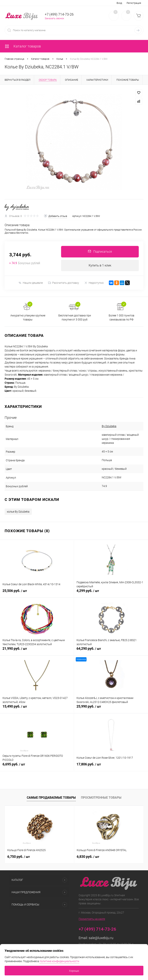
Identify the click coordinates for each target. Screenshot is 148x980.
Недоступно (94, 283)
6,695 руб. (37, 767)
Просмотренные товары (101, 798)
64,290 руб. (111, 651)
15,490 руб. (37, 709)
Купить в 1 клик (100, 265)
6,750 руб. (19, 857)
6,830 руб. (88, 857)
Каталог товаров (23, 46)
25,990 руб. (111, 709)
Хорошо (74, 971)
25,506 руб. (37, 593)
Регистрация (134, 3)
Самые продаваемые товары (51, 798)
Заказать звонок (54, 18)
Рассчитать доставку (63, 283)
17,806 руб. (111, 767)
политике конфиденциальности (59, 961)
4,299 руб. (111, 593)
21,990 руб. (37, 651)
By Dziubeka (109, 426)
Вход (119, 3)
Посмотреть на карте (92, 919)
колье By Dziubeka (18, 512)
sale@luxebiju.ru (101, 938)
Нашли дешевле (31, 283)
